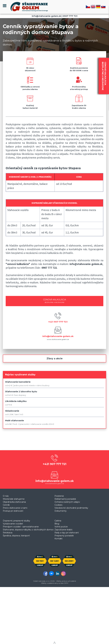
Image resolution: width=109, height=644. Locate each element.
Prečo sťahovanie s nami (15, 508)
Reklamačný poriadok (65, 499)
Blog (57, 524)
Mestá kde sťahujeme (14, 499)
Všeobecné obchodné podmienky (71, 508)
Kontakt (58, 539)
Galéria (58, 521)
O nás (6, 496)
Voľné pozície (61, 527)
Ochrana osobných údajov (67, 502)
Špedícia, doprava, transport (16, 536)
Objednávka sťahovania (14, 502)
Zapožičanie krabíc (64, 530)
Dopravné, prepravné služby (16, 521)
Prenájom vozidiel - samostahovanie (21, 527)
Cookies (58, 505)
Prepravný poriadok (64, 536)
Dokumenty (61, 511)
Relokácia (8, 533)
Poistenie (59, 496)
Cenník (6, 505)
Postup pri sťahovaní (13, 511)
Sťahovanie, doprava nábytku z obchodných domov (28, 530)
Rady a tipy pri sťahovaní (67, 533)
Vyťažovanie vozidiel (13, 524)
